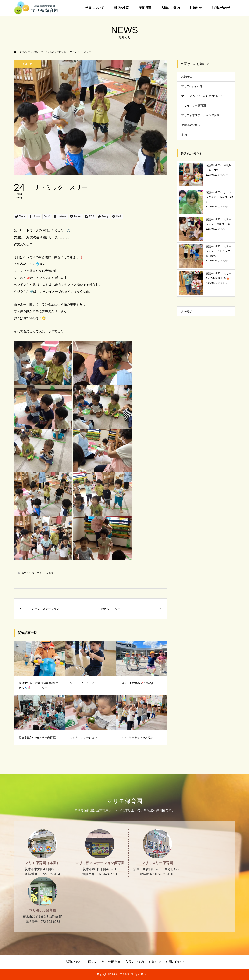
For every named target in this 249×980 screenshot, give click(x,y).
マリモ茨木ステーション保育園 (200, 115)
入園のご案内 (170, 8)
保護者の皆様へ (191, 125)
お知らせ (196, 8)
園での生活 (121, 8)
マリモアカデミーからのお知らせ (202, 96)
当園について (95, 8)
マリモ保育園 (124, 801)
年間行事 (145, 8)
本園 (184, 135)
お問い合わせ (221, 8)
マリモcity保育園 (192, 86)
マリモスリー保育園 (43, 573)
